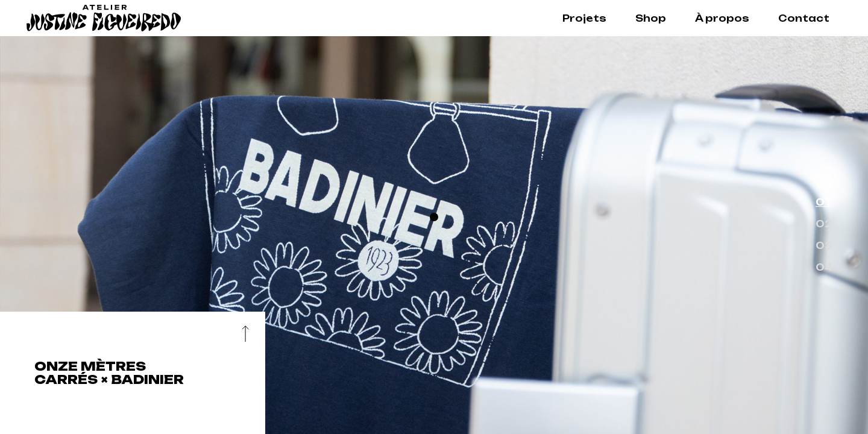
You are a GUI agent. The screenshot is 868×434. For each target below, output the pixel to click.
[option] (434, 235)
